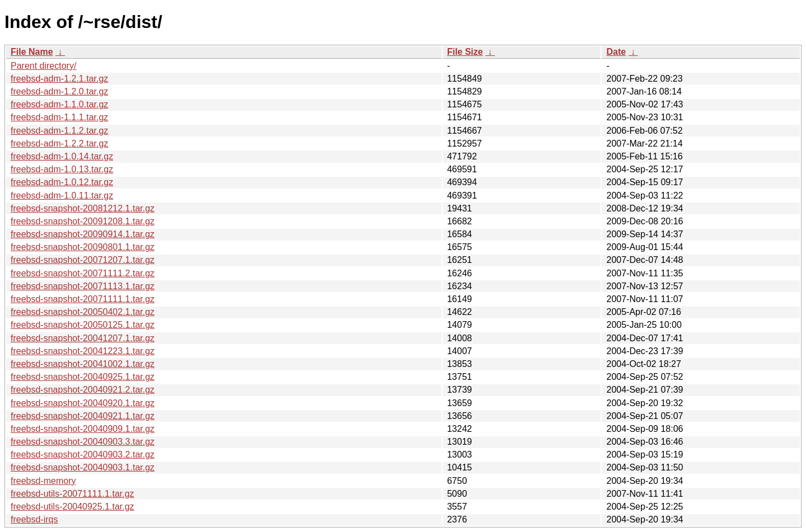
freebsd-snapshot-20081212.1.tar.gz (83, 208)
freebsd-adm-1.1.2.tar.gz (59, 131)
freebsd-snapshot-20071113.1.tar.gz (83, 286)
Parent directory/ (43, 66)
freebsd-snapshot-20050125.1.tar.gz (83, 325)
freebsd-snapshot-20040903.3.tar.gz (83, 442)
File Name (32, 52)
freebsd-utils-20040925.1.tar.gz (72, 507)
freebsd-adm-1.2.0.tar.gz (59, 91)
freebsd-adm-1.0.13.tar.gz (62, 169)
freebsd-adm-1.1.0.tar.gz (59, 104)
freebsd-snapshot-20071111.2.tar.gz (83, 273)
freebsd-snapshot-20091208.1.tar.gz (83, 221)
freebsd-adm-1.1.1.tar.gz (59, 117)
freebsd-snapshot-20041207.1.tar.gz (83, 338)
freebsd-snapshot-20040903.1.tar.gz (83, 467)
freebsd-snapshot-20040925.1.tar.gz (83, 377)
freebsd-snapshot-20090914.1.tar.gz (83, 234)
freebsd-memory (43, 481)
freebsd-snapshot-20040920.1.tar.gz (83, 403)
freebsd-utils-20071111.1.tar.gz (72, 494)
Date (616, 52)
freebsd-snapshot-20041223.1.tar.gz (83, 351)
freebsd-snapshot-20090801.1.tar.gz (83, 247)
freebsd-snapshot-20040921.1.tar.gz (83, 416)
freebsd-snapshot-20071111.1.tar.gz (83, 299)
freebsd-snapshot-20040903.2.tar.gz (83, 455)
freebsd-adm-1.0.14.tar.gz (62, 156)
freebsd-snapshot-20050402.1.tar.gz (83, 312)
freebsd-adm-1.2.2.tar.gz (59, 143)
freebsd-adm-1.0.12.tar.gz (62, 182)
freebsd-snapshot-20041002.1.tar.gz (83, 364)
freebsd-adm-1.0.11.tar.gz (62, 196)
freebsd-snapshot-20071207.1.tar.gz (83, 260)
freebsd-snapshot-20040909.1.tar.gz (83, 429)
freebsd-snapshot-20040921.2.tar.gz (83, 390)
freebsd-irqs (34, 519)
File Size (465, 52)
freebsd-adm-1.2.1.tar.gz (59, 79)
